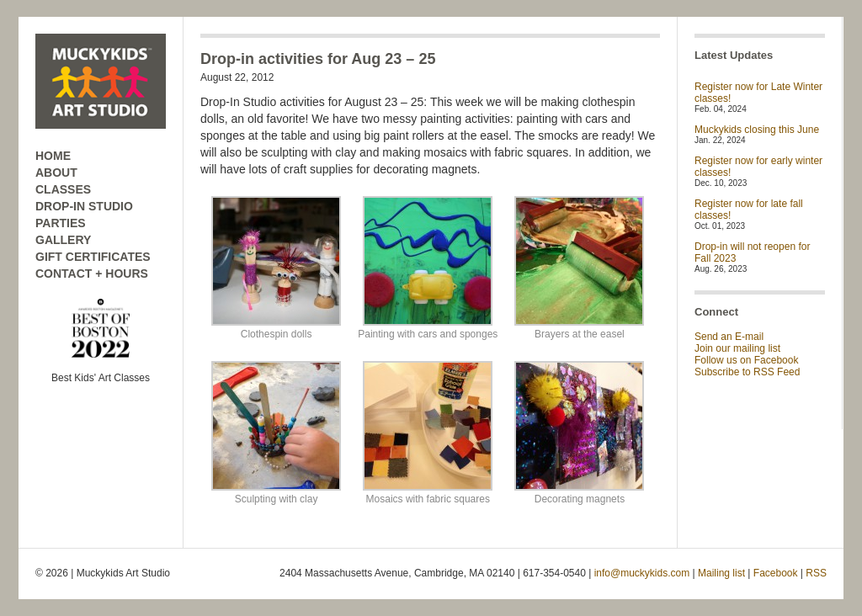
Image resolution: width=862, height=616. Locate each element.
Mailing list (721, 573)
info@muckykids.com (642, 573)
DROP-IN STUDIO (84, 206)
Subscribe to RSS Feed (747, 372)
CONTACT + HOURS (92, 273)
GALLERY (63, 240)
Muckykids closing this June (757, 130)
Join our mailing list (737, 348)
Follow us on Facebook (746, 360)
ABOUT (56, 173)
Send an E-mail (729, 337)
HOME (53, 156)
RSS (816, 573)
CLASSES (63, 189)
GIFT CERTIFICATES (93, 257)
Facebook (776, 573)
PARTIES (61, 223)
